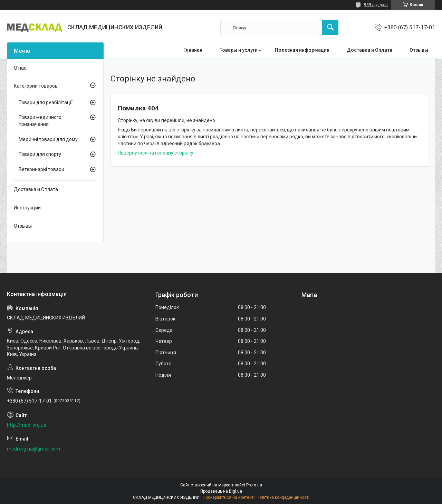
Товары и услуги (239, 50)
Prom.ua (254, 485)
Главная (193, 50)
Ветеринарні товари (41, 169)
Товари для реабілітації (46, 102)
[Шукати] (330, 28)
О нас (20, 68)
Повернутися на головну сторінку (156, 153)
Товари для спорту (40, 154)
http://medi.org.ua (27, 425)
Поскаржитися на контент (228, 497)
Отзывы (419, 50)
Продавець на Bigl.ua (221, 491)
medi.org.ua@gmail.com (33, 449)
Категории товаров (36, 86)
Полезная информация (302, 50)
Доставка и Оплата (369, 50)
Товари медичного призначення (40, 121)
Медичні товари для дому (48, 139)
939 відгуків (376, 5)
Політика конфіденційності (283, 497)
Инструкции (27, 208)
